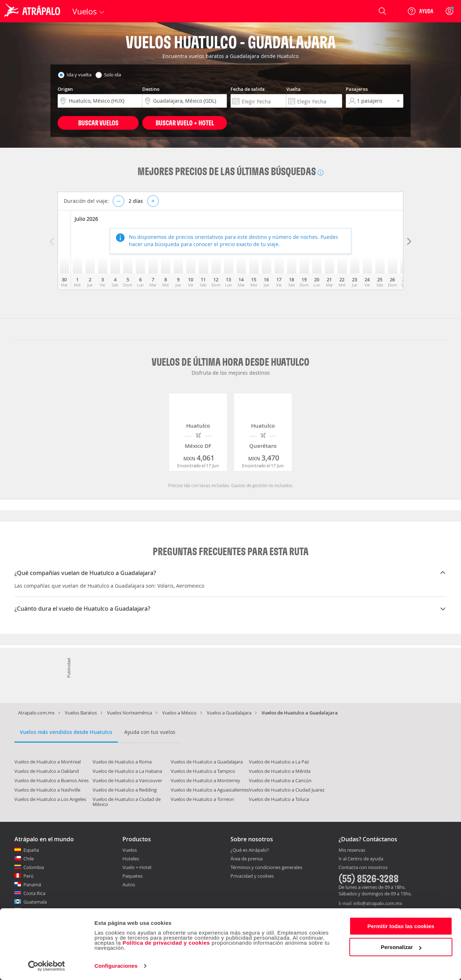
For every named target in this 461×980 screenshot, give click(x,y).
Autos (129, 885)
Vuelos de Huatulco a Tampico (203, 771)
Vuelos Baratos (81, 713)
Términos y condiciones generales (266, 867)
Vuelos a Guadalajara (229, 713)
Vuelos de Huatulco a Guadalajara (207, 762)
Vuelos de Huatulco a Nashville (47, 790)
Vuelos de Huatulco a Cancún (280, 780)
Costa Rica (34, 893)
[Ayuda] (420, 11)
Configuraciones (116, 966)
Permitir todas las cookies (401, 926)
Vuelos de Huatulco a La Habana (127, 771)
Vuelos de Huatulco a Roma (122, 762)
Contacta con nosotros (363, 868)
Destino (151, 89)
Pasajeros (357, 89)
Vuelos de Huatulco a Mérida (280, 771)
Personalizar (401, 947)
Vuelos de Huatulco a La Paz (279, 762)
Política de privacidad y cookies (166, 943)
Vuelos (130, 850)
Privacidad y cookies (252, 876)
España (31, 850)
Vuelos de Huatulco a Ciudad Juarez (287, 790)
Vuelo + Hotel (137, 867)
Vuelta (294, 89)
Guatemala (35, 902)
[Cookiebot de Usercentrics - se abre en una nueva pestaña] (47, 966)
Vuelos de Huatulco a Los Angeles (50, 799)
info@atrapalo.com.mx (378, 903)
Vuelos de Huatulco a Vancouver (127, 780)
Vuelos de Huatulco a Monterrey (205, 780)
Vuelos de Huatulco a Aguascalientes (210, 790)
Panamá (32, 885)
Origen (65, 89)
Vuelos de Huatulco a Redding (125, 790)
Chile (29, 859)
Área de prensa (247, 859)
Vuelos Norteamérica (129, 713)
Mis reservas (352, 850)
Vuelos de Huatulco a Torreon (202, 799)
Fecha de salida (248, 89)
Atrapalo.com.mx (36, 713)
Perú (28, 876)
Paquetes (133, 876)
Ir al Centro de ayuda (361, 859)
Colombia (34, 867)
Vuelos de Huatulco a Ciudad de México (127, 802)
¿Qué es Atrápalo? (250, 850)
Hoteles (131, 859)
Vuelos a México (179, 713)
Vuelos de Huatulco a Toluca (279, 799)
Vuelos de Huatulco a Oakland (47, 771)
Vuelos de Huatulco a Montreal (48, 762)
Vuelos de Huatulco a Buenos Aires (52, 780)
